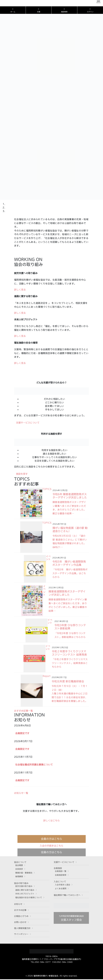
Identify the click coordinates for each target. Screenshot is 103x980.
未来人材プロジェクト (25, 895)
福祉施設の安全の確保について (29, 898)
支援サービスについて (64, 863)
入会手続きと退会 (63, 885)
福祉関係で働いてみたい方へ (67, 896)
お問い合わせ (20, 923)
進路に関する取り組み (25, 891)
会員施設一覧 (61, 872)
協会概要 (19, 866)
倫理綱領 (19, 877)
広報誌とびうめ (21, 917)
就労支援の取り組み (24, 887)
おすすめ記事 (20, 911)
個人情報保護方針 (22, 929)
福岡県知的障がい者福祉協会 (46, 977)
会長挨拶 (19, 870)
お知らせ (18, 905)
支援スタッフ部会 (71, 919)
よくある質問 (61, 889)
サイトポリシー (21, 935)
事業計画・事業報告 (24, 874)
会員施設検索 (61, 876)
